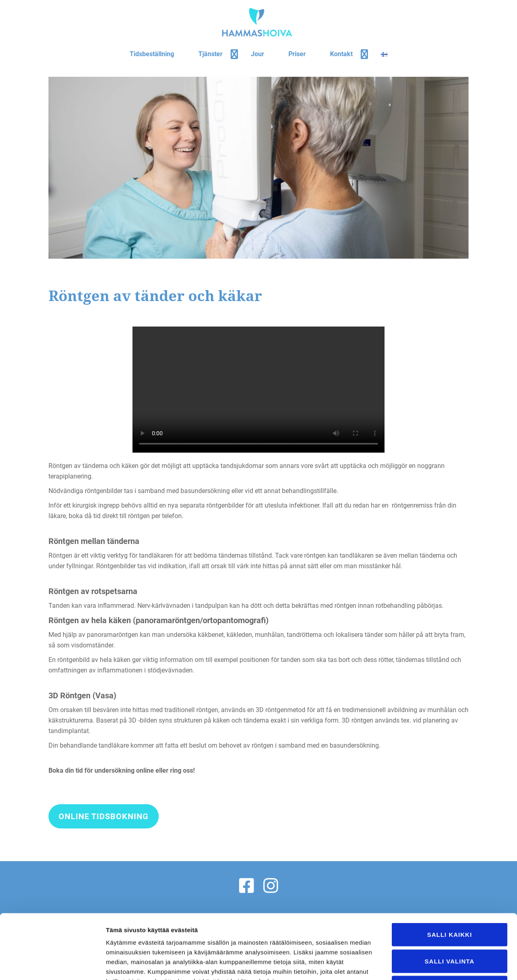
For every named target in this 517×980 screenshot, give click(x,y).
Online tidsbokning (103, 819)
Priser (297, 54)
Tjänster (210, 54)
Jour (257, 54)
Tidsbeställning (152, 54)
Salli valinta (449, 901)
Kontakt (341, 54)
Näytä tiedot (432, 964)
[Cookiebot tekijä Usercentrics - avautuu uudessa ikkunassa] (52, 964)
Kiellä (450, 927)
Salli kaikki (449, 874)
